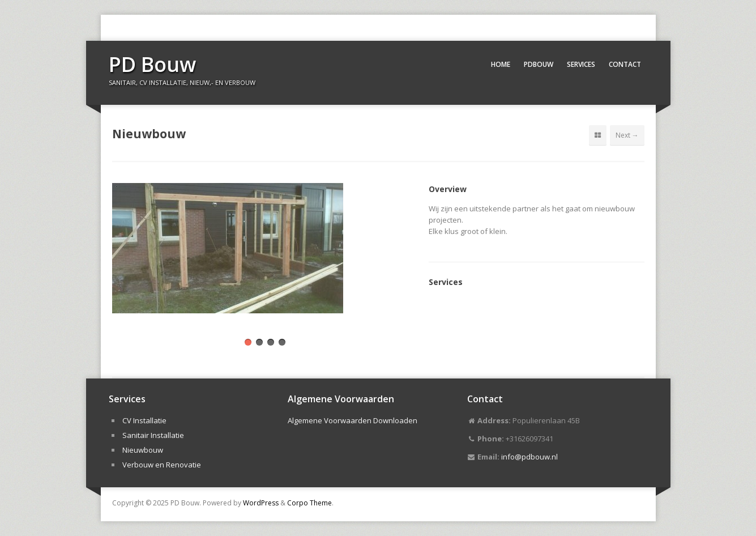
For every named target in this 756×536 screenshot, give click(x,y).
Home (501, 64)
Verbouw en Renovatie (162, 465)
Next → (627, 135)
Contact (625, 64)
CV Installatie (144, 420)
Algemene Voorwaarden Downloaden (353, 420)
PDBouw (539, 64)
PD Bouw (152, 64)
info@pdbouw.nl (529, 457)
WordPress (261, 503)
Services (581, 64)
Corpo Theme (309, 503)
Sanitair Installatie (153, 435)
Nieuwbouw (143, 450)
